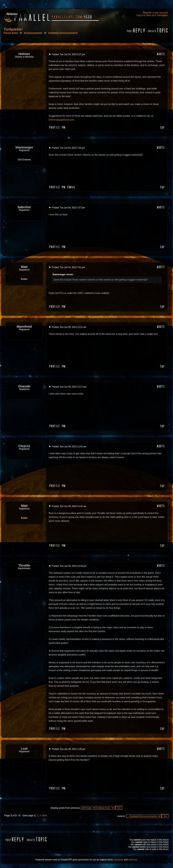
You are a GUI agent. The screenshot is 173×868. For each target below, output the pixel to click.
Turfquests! (13, 29)
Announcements (33, 33)
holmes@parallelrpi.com (61, 120)
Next (44, 815)
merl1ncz (133, 860)
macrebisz (119, 860)
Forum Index (11, 33)
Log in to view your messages (152, 15)
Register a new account (155, 13)
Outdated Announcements (63, 33)
